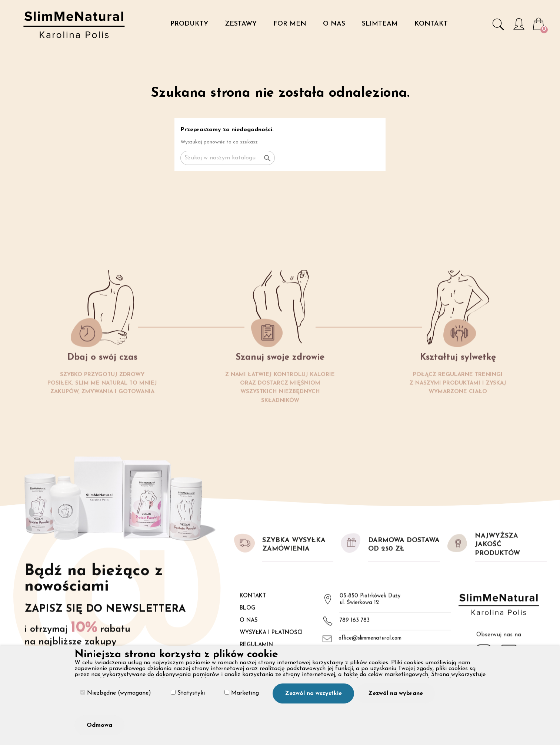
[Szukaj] (228, 158)
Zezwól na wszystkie (313, 693)
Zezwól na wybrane (396, 693)
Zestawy (241, 24)
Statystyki (188, 693)
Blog (247, 643)
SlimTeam (380, 24)
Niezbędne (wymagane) (116, 693)
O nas (334, 24)
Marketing (242, 693)
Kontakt (431, 24)
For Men (290, 24)
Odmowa (99, 725)
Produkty (189, 24)
